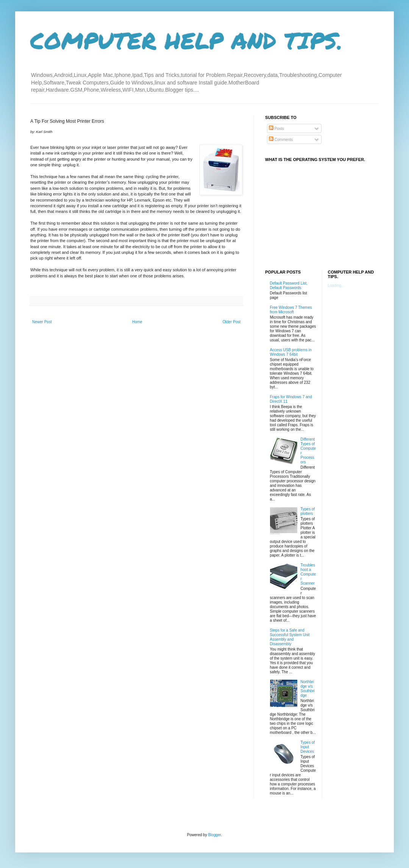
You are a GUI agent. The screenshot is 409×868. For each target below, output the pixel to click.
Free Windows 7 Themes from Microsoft (291, 310)
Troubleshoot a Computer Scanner (308, 574)
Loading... (336, 285)
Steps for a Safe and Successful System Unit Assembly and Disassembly (290, 637)
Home (137, 322)
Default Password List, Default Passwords (289, 285)
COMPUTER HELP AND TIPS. (187, 40)
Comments (281, 140)
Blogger (214, 835)
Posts (276, 129)
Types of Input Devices (308, 747)
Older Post (232, 322)
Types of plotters (308, 511)
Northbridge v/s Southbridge (308, 689)
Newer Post (42, 322)
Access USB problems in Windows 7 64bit (291, 352)
